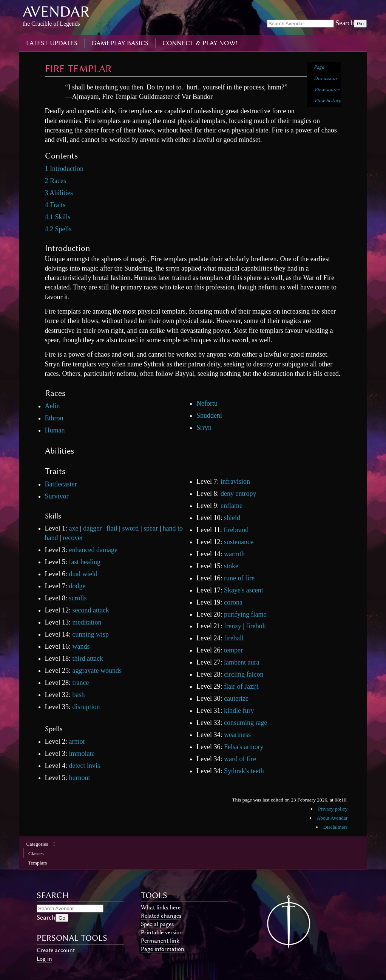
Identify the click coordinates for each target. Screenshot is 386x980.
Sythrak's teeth (244, 771)
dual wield (83, 574)
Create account (56, 950)
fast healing (85, 562)
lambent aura (242, 662)
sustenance (239, 542)
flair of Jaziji (241, 686)
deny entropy (238, 494)
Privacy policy (333, 809)
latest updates (52, 43)
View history (327, 101)
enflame (232, 506)
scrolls (78, 598)
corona (233, 602)
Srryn (204, 428)
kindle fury (239, 711)
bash (79, 695)
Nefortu (207, 403)
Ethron (54, 418)
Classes (36, 853)
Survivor (57, 496)
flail (112, 528)
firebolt (256, 626)
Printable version (162, 932)
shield (232, 518)
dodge (77, 586)
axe (74, 528)
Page (319, 67)
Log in (44, 959)
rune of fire (239, 578)
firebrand (236, 530)
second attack (91, 610)
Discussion (325, 78)
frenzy (233, 626)
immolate (82, 754)
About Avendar (332, 818)
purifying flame (245, 614)
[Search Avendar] (300, 24)
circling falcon (244, 674)
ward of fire (240, 759)
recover (73, 538)
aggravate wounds (97, 671)
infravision (235, 482)
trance (81, 683)
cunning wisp (91, 634)
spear (151, 528)
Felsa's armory (244, 747)
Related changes (161, 916)
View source (327, 90)
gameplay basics (120, 43)
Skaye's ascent (244, 590)
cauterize (236, 698)
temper (233, 650)
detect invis (85, 766)
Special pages (157, 924)
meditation (87, 622)
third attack (88, 658)
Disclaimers (335, 827)
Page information (163, 949)
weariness (237, 735)
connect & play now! (200, 43)
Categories (37, 844)
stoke (231, 566)
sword (130, 528)
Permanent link (160, 941)
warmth (234, 554)
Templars (37, 863)
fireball (234, 638)
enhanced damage (93, 550)
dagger (92, 528)
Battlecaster (61, 484)
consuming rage (245, 723)
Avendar (56, 12)
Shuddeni (209, 415)
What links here (161, 908)
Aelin (52, 406)
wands (81, 646)
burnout (80, 778)
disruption (86, 707)
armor (77, 742)
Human (55, 430)
